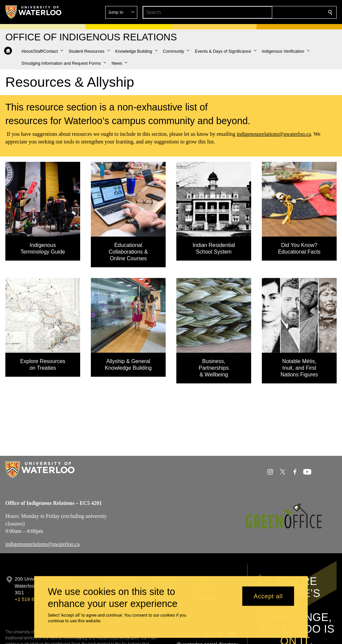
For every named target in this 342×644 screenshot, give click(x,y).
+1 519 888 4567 (33, 599)
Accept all (268, 596)
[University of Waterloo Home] (34, 12)
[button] (282, 12)
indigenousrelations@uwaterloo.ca (274, 134)
